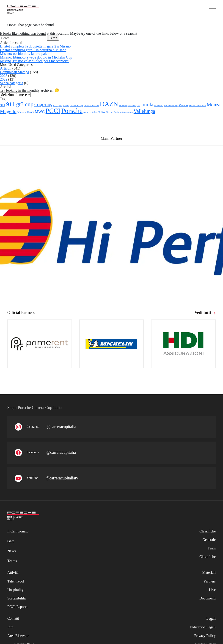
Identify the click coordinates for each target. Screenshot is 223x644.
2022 (4, 79)
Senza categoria (12, 83)
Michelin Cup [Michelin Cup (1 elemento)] (171, 105)
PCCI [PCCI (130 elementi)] (53, 111)
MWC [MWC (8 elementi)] (40, 112)
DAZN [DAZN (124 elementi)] (109, 104)
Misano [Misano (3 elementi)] (183, 105)
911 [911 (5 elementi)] (3, 105)
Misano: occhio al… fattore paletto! (26, 54)
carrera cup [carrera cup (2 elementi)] (76, 105)
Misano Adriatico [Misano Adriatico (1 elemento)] (197, 105)
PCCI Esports (17, 607)
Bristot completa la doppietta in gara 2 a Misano (35, 46)
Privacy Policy (205, 636)
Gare (11, 541)
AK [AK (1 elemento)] (60, 105)
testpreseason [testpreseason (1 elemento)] (126, 112)
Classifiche (208, 557)
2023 (4, 76)
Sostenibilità (17, 598)
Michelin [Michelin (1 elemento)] (159, 105)
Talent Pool (16, 581)
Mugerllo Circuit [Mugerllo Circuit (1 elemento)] (26, 112)
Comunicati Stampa (15, 72)
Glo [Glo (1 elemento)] (138, 105)
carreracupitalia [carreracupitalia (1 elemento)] (91, 105)
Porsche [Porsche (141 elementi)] (72, 111)
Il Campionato (18, 531)
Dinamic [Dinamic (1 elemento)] (123, 105)
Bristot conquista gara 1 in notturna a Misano (33, 50)
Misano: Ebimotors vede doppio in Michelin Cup (36, 57)
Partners (210, 581)
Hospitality (15, 590)
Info (10, 627)
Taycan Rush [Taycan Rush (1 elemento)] (112, 112)
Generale (209, 540)
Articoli (6, 68)
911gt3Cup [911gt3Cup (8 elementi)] (43, 105)
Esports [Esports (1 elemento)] (132, 105)
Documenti (208, 598)
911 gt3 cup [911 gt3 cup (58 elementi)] (20, 104)
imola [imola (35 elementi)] (147, 104)
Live (212, 590)
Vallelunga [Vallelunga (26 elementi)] (144, 111)
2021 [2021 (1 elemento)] (55, 105)
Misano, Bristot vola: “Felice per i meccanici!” (34, 61)
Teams (12, 561)
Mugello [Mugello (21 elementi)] (8, 111)
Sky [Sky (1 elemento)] (103, 112)
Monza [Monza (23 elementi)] (214, 105)
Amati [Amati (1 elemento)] (66, 105)
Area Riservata (18, 636)
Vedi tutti (205, 313)
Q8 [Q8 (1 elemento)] (99, 112)
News (11, 551)
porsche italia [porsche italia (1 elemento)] (90, 112)
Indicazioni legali (203, 627)
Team (212, 548)
